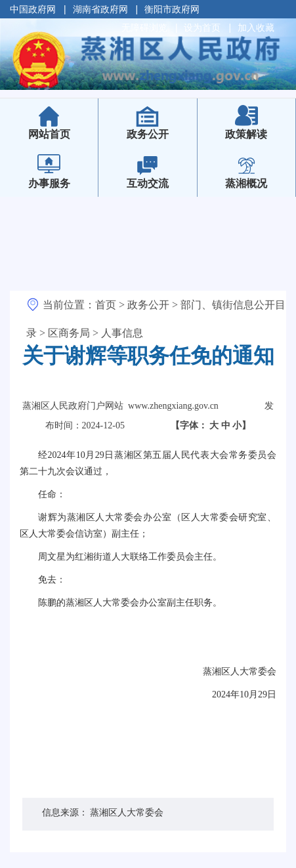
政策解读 (246, 134)
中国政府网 (33, 9)
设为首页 (202, 28)
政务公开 (148, 134)
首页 (106, 305)
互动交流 (148, 183)
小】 (242, 425)
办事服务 (49, 183)
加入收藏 (256, 28)
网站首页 (58, 125)
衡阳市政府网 (172, 9)
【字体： (211, 425)
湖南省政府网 (100, 9)
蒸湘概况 (246, 183)
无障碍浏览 (144, 28)
